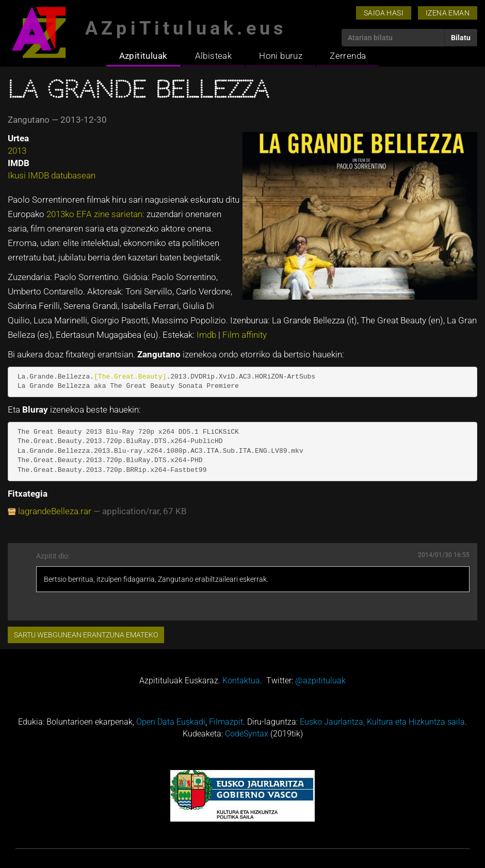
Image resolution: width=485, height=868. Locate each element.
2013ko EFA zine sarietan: (96, 214)
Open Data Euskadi (171, 722)
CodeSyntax (247, 734)
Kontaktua (241, 681)
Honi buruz (281, 56)
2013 (17, 151)
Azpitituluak (143, 56)
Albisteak (214, 56)
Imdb (207, 335)
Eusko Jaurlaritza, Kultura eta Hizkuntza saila (382, 722)
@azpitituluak (320, 681)
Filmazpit (226, 722)
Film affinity (245, 335)
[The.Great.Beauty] (130, 377)
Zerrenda (348, 56)
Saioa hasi (384, 13)
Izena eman (448, 13)
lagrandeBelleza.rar (55, 511)
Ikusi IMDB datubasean (52, 175)
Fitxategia (28, 494)
